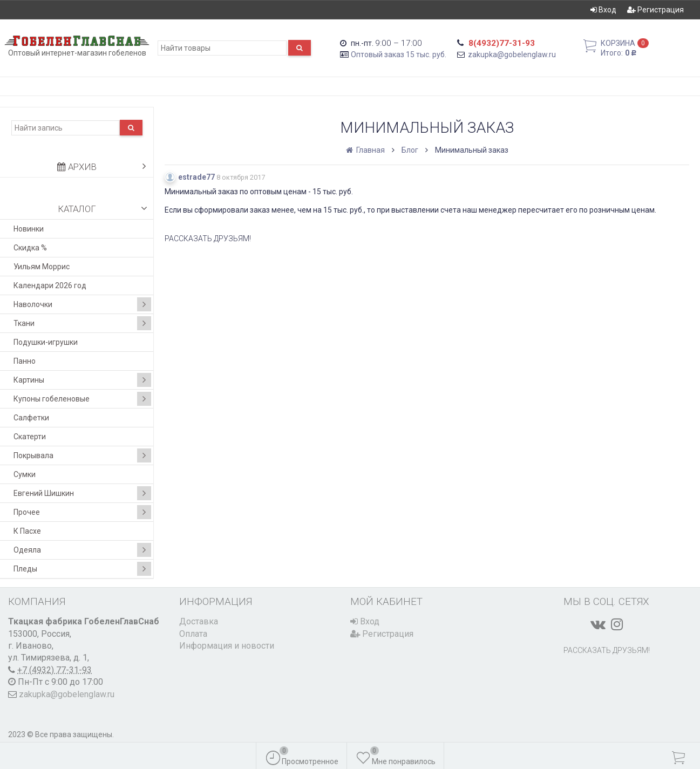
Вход (603, 10)
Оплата (193, 634)
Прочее (82, 512)
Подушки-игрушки (46, 342)
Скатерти (30, 437)
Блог (410, 150)
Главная (366, 150)
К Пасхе (27, 531)
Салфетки (31, 418)
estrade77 (196, 177)
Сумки (25, 474)
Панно (25, 361)
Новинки (29, 229)
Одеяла (82, 550)
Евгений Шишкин (82, 493)
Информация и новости (227, 646)
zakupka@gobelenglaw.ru (512, 55)
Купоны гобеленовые (82, 399)
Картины (82, 380)
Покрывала (82, 455)
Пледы (82, 569)
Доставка (199, 621)
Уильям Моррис (42, 267)
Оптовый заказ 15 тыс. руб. (399, 55)
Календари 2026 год (50, 285)
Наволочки (82, 304)
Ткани (82, 323)
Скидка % (30, 248)
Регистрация (655, 10)
